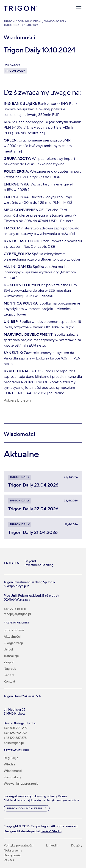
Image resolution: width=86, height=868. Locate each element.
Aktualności (12, 637)
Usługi (8, 650)
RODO (9, 861)
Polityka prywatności (19, 846)
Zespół (9, 662)
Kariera (9, 675)
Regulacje (11, 758)
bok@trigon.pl (14, 743)
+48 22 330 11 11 (15, 609)
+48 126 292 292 (15, 733)
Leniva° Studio (51, 831)
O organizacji (13, 643)
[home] (20, 8)
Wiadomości (54, 21)
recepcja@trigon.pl (17, 614)
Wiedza (9, 765)
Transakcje (11, 656)
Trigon (9, 21)
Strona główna (14, 630)
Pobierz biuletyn (17, 400)
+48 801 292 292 (16, 728)
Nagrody (10, 669)
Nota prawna (13, 851)
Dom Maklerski (29, 21)
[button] (78, 8)
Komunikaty (12, 777)
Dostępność (12, 856)
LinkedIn (52, 846)
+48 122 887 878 (15, 738)
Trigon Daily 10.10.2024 (21, 25)
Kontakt (9, 682)
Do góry (77, 846)
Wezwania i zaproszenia (21, 784)
